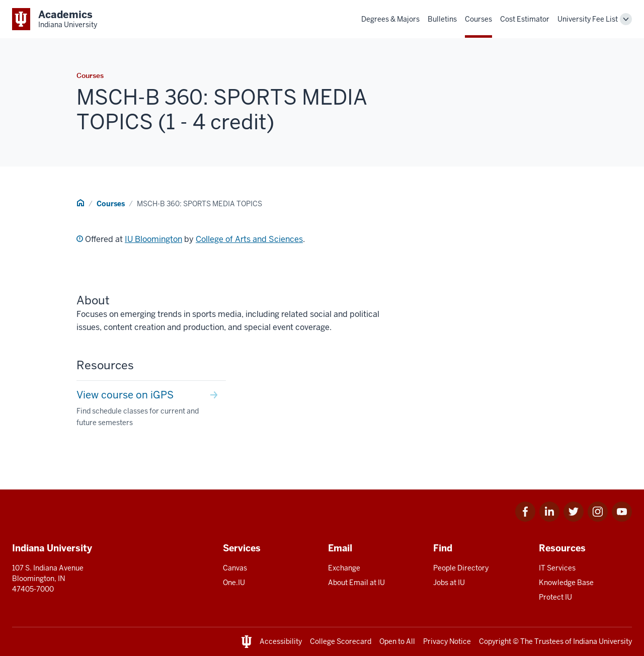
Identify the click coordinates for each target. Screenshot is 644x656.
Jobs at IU (449, 583)
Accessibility (281, 641)
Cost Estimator (525, 19)
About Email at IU (356, 583)
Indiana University (602, 641)
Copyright (495, 641)
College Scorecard (341, 641)
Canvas (235, 568)
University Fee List (588, 19)
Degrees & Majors (390, 19)
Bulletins (442, 19)
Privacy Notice (447, 641)
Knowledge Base (566, 583)
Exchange (344, 568)
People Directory (461, 568)
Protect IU (555, 597)
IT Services (557, 568)
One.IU (234, 583)
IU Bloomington (153, 239)
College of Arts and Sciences (249, 239)
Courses (478, 19)
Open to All (397, 641)
